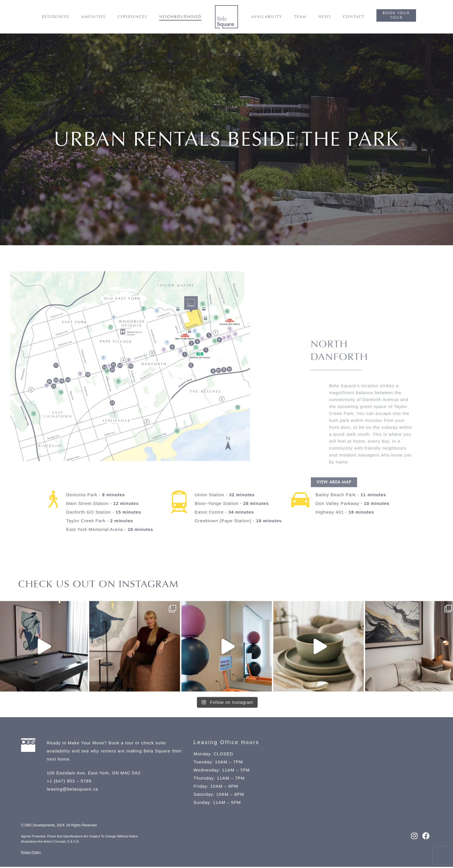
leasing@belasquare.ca (73, 790)
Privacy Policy (31, 853)
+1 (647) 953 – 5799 (69, 782)
